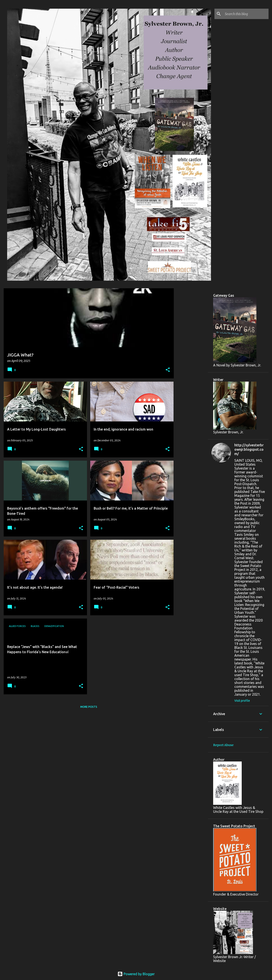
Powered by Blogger (136, 974)
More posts (89, 707)
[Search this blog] (246, 14)
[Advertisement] (191, 353)
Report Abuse (223, 745)
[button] (168, 370)
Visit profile (242, 701)
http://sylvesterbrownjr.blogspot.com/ (249, 449)
